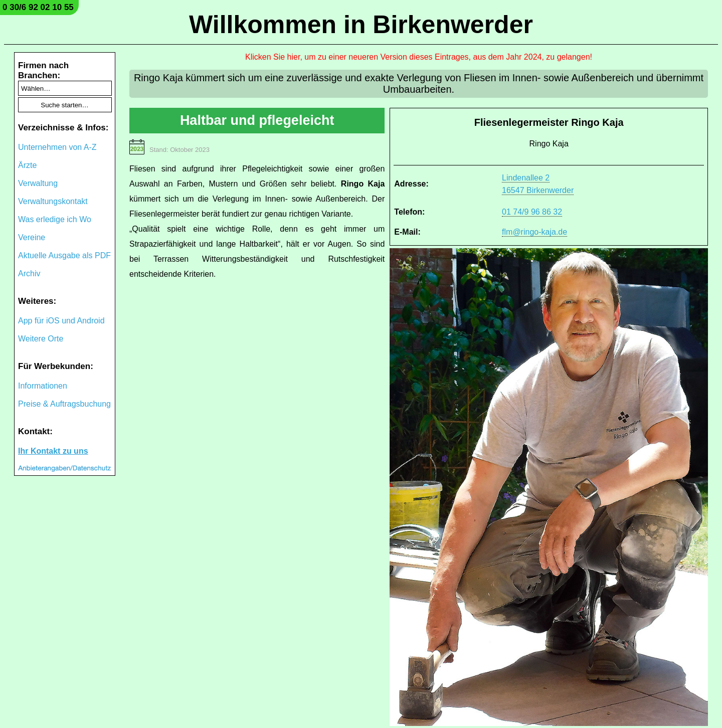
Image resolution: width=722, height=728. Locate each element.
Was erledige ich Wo (55, 219)
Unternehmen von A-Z (57, 147)
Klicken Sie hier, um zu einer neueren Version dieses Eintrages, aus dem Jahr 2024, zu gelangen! (419, 57)
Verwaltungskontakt (53, 201)
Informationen (43, 386)
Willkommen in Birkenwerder (361, 25)
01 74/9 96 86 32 (532, 212)
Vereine (32, 237)
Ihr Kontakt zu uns (53, 451)
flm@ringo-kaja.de (534, 232)
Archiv (29, 274)
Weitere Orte (41, 339)
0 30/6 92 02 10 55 (38, 7)
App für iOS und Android (61, 321)
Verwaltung (38, 183)
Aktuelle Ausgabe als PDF (64, 255)
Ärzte (27, 165)
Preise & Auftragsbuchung (64, 404)
